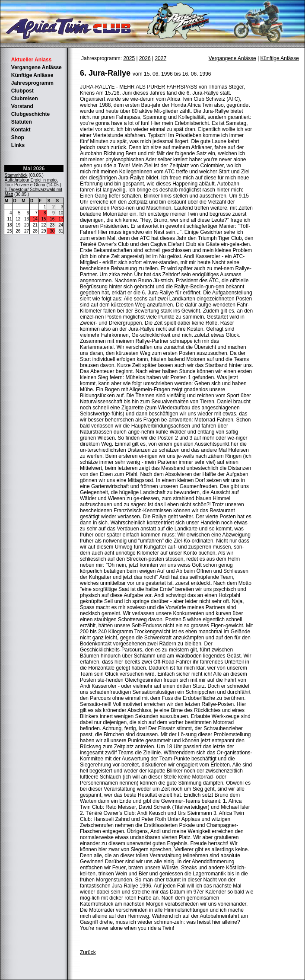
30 (52, 231)
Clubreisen (25, 99)
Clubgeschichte (30, 114)
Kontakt (21, 130)
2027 (160, 58)
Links (18, 145)
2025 (129, 58)
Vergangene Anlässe (37, 67)
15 (44, 219)
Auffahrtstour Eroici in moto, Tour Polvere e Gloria (31, 182)
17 (61, 219)
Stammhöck (16, 175)
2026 (145, 58)
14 (35, 219)
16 (52, 219)
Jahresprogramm (32, 83)
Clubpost (22, 91)
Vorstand (22, 106)
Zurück (88, 952)
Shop (18, 137)
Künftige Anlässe (32, 75)
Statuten (22, 122)
